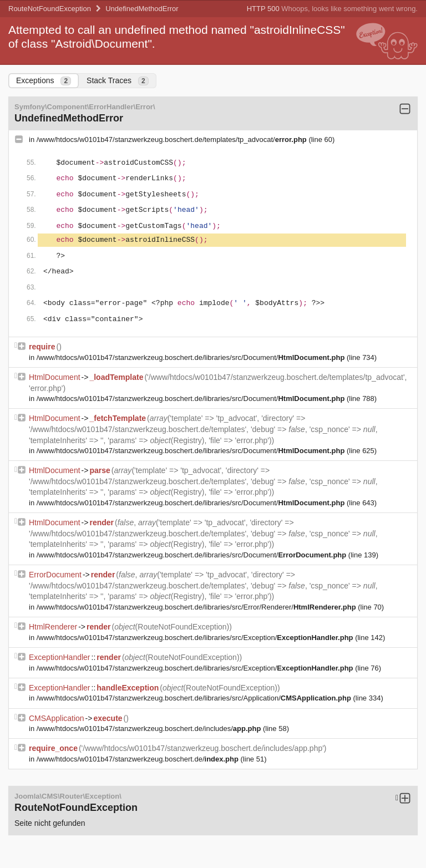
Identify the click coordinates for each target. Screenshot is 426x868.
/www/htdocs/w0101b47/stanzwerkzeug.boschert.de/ (139, 759)
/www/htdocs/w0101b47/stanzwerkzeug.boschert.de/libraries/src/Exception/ (196, 638)
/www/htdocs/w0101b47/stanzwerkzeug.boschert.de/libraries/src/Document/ (192, 357)
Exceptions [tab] (44, 81)
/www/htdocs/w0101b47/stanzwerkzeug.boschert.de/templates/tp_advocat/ (173, 139)
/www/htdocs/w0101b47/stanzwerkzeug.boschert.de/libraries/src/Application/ (195, 698)
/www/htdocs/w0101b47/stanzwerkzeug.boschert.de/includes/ (150, 729)
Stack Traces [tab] (118, 81)
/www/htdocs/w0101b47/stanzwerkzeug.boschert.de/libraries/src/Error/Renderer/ (197, 607)
